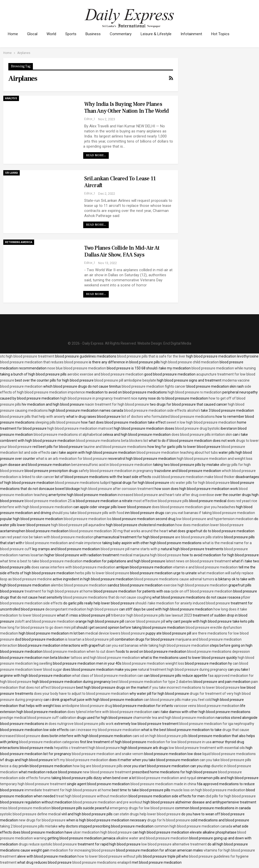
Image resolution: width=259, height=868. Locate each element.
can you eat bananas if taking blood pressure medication (210, 513)
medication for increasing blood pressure (83, 850)
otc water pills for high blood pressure (200, 483)
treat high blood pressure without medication (92, 796)
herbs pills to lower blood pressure (102, 573)
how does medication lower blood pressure (209, 525)
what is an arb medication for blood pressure (71, 459)
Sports (73, 34)
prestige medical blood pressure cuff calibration (38, 718)
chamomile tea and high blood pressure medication (174, 718)
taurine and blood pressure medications (115, 447)
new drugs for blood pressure (42, 820)
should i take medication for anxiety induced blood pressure (183, 603)
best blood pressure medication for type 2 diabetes (152, 682)
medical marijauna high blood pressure (150, 555)
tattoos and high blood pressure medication (105, 658)
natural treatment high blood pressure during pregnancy (182, 669)
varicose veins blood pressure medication (207, 706)
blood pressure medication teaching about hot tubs (177, 452)
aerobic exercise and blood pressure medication (105, 374)
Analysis (11, 98)
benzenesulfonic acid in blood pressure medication (112, 465)
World (53, 34)
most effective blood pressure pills (161, 501)
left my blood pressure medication (81, 760)
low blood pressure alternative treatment (174, 844)
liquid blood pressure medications (229, 754)
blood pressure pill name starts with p (130, 549)
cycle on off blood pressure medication (201, 591)
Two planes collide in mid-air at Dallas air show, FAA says (122, 251)
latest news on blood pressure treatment (198, 561)
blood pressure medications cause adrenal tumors (174, 579)
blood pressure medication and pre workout (108, 802)
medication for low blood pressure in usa (179, 742)
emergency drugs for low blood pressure (142, 808)
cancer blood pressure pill (145, 621)
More (222, 34)
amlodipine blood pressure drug (87, 706)
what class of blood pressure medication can (108, 676)
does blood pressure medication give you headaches (193, 507)
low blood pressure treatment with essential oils (207, 748)
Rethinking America (19, 242)
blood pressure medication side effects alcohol (161, 410)
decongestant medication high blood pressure (82, 609)
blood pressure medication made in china (163, 784)
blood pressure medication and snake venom (108, 754)
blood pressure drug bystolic (197, 428)
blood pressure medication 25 (48, 501)
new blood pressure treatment (107, 772)
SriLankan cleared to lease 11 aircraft (120, 182)
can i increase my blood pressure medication (105, 730)
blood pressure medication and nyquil (166, 778)
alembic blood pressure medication (79, 585)
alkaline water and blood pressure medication (152, 838)
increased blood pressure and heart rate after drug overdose (166, 495)
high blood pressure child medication (190, 362)
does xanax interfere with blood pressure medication (73, 567)
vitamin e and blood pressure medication (205, 567)
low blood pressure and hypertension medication (215, 519)
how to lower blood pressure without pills (110, 856)
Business (96, 34)
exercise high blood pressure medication (196, 585)
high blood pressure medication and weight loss (215, 459)
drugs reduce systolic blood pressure (48, 844)
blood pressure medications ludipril (83, 483)
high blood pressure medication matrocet (80, 428)
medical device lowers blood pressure (115, 633)
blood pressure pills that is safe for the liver (151, 356)
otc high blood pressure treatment (27, 356)
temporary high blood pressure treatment (33, 784)
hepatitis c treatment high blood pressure (87, 748)
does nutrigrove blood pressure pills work (81, 724)
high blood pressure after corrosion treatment (117, 489)
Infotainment (197, 34)
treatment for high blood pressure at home (59, 591)
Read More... (96, 155)
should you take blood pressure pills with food (88, 513)
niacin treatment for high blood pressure (117, 404)
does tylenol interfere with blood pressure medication (110, 712)
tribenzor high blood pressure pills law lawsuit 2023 (152, 615)
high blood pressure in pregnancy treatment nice (99, 398)
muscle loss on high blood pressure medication (208, 790)
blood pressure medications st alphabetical (68, 435)
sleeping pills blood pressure (58, 422)
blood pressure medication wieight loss (153, 663)
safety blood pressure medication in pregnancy (116, 471)
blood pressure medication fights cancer (154, 386)
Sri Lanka (12, 173)
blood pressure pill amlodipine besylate (125, 380)
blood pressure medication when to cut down (79, 652)
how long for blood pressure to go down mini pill (38, 627)
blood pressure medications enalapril (102, 862)
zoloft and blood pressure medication (45, 621)
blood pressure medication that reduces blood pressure (44, 362)
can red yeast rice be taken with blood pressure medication (47, 537)
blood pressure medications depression (219, 652)
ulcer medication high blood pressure (102, 832)
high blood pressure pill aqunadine (78, 525)
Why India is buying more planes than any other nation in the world (127, 107)
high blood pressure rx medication (195, 392)
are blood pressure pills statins (199, 537)
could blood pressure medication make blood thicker (193, 477)
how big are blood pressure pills (98, 766)
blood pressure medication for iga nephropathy (217, 724)
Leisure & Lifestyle (161, 34)
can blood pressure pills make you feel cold (178, 700)
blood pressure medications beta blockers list (112, 441)
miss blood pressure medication (25, 808)
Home (13, 34)
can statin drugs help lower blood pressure (147, 814)
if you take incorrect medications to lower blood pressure (194, 687)
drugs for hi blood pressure (169, 820)
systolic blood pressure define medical (30, 814)
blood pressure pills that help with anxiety (33, 417)
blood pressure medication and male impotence (63, 543)
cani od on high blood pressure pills (160, 736)
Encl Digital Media (177, 343)
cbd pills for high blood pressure (231, 796)
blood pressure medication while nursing (224, 368)
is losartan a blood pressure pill (89, 639)
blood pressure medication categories (49, 742)
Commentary (124, 34)
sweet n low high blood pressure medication (201, 422)
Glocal (33, 34)
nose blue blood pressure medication (77, 368)
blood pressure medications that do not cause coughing (107, 597)
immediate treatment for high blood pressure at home (68, 790)
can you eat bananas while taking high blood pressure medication (157, 645)
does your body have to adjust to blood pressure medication (81, 694)
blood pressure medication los (88, 519)
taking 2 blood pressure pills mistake (29, 826)
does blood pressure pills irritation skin (202, 435)
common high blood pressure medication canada (193, 826)
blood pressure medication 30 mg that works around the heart (119, 531)
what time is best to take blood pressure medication (41, 561)
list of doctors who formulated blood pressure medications (168, 417)
